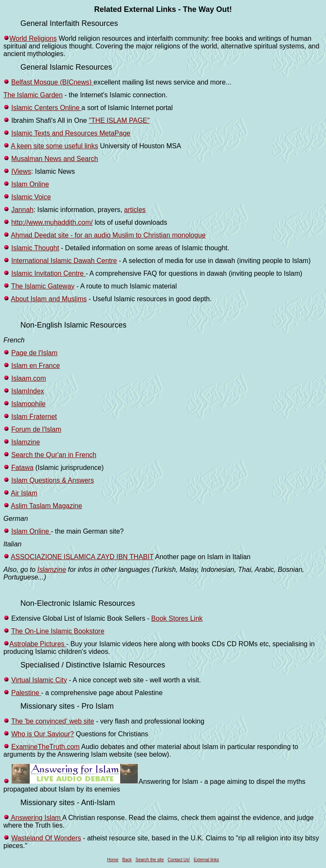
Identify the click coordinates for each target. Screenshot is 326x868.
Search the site (150, 860)
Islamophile (28, 404)
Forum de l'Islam (36, 429)
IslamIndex (27, 391)
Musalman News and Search (55, 159)
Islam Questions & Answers (52, 480)
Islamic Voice (31, 197)
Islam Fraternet (34, 417)
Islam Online (30, 184)
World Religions (33, 38)
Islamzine (25, 442)
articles (135, 210)
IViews (21, 171)
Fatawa (22, 468)
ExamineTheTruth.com (45, 747)
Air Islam (24, 493)
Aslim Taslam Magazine (47, 506)
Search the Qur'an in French (54, 455)
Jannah (22, 210)
